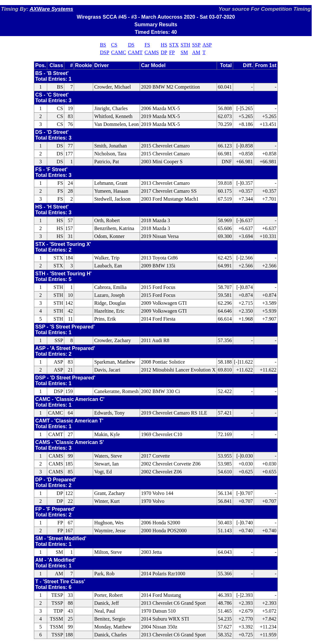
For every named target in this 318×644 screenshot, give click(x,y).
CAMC (119, 52)
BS (103, 45)
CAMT (135, 52)
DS (131, 45)
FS (147, 45)
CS (114, 45)
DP (164, 52)
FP (172, 52)
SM (184, 52)
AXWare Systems (51, 9)
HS (164, 45)
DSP (104, 52)
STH (185, 45)
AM (196, 52)
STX (174, 45)
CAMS (152, 52)
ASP (207, 45)
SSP (196, 45)
